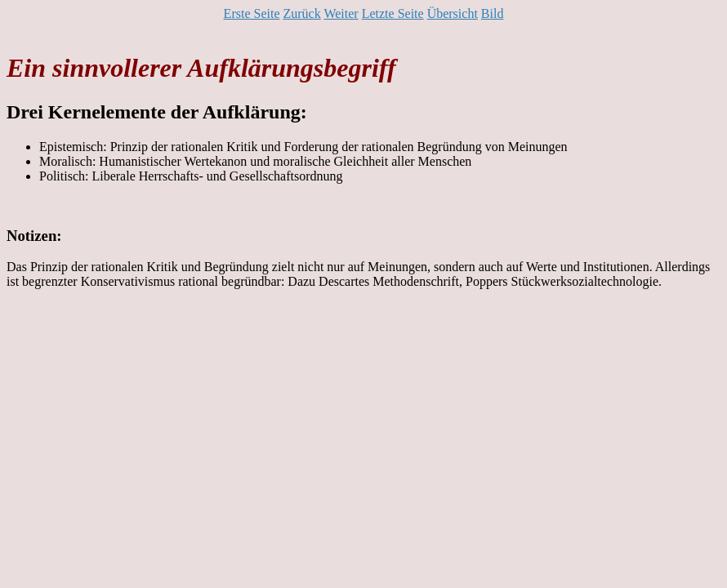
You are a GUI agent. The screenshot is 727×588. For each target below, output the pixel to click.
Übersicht (453, 13)
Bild (493, 13)
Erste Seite (252, 13)
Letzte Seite (393, 13)
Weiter (341, 13)
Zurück (301, 13)
